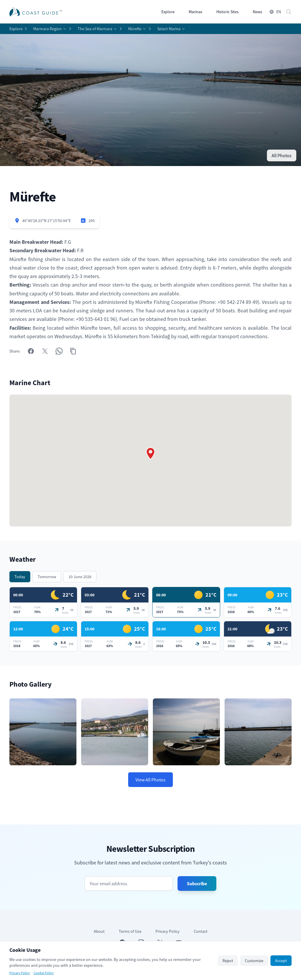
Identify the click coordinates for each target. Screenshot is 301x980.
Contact (201, 931)
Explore (168, 12)
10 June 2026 (80, 577)
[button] (150, 453)
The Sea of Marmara (95, 29)
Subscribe (197, 883)
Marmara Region (47, 29)
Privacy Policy (168, 931)
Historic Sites (228, 12)
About (99, 931)
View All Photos (150, 780)
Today (20, 577)
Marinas (195, 12)
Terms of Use (130, 931)
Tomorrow (47, 577)
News (257, 12)
